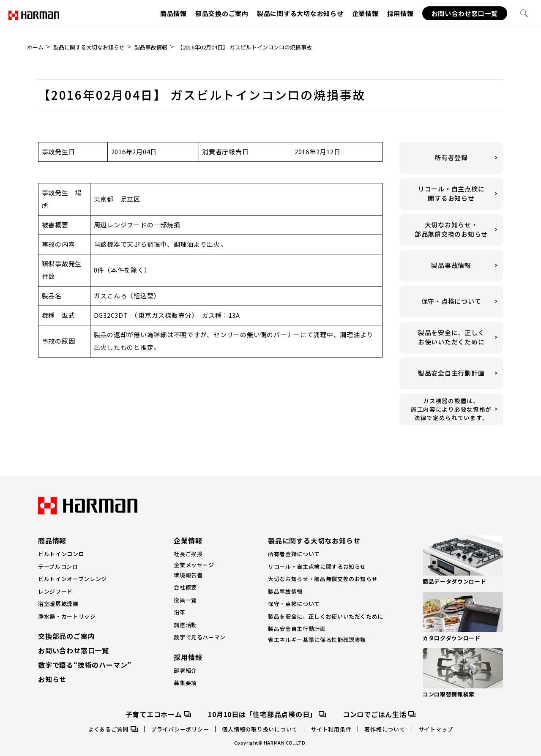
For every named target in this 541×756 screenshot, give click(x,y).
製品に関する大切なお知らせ (300, 13)
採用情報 (400, 13)
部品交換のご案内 (222, 13)
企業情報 (365, 13)
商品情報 (174, 13)
